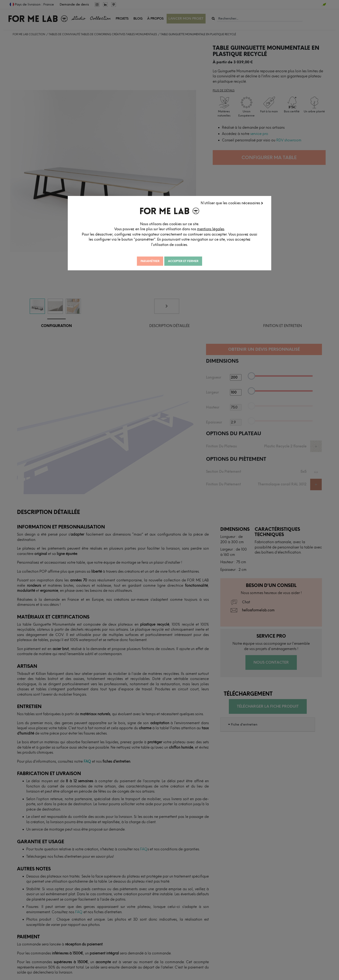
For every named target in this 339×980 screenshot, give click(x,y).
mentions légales (211, 229)
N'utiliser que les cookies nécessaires (232, 203)
